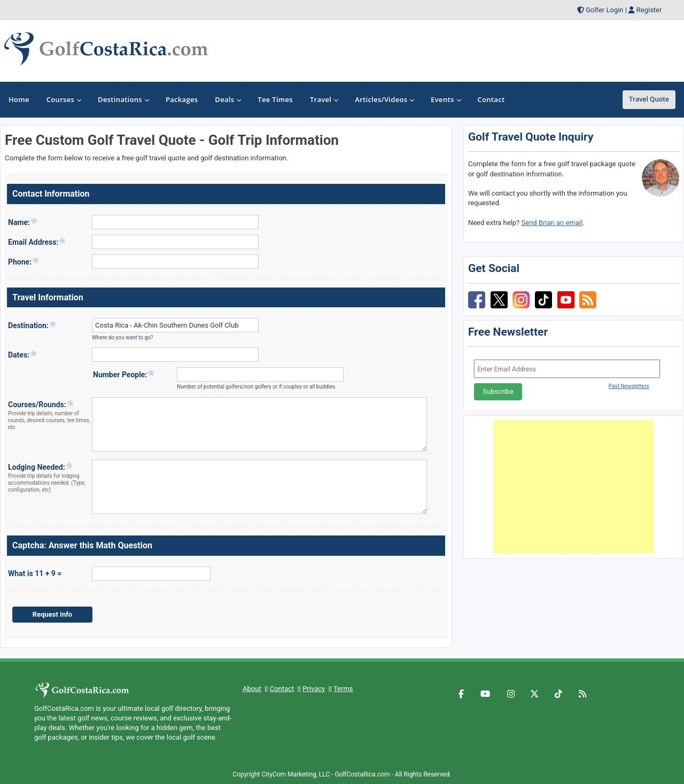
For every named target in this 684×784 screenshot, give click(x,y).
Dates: (23, 354)
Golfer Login (604, 10)
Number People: (124, 374)
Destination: (32, 325)
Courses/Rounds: (49, 415)
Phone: (24, 261)
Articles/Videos (384, 99)
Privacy (314, 689)
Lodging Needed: (49, 478)
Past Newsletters (629, 386)
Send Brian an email (552, 223)
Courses (64, 99)
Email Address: (37, 242)
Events (445, 99)
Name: (23, 222)
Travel (324, 99)
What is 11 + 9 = (35, 573)
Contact (282, 689)
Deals (228, 99)
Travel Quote (649, 99)
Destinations (123, 99)
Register (649, 10)
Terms (343, 689)
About (252, 689)
